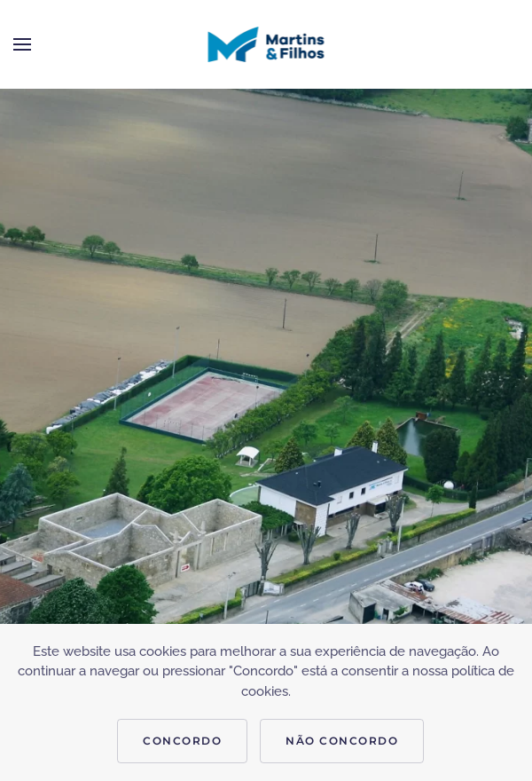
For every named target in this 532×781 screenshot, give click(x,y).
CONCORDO (182, 741)
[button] (22, 44)
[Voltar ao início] (266, 44)
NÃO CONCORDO (342, 741)
